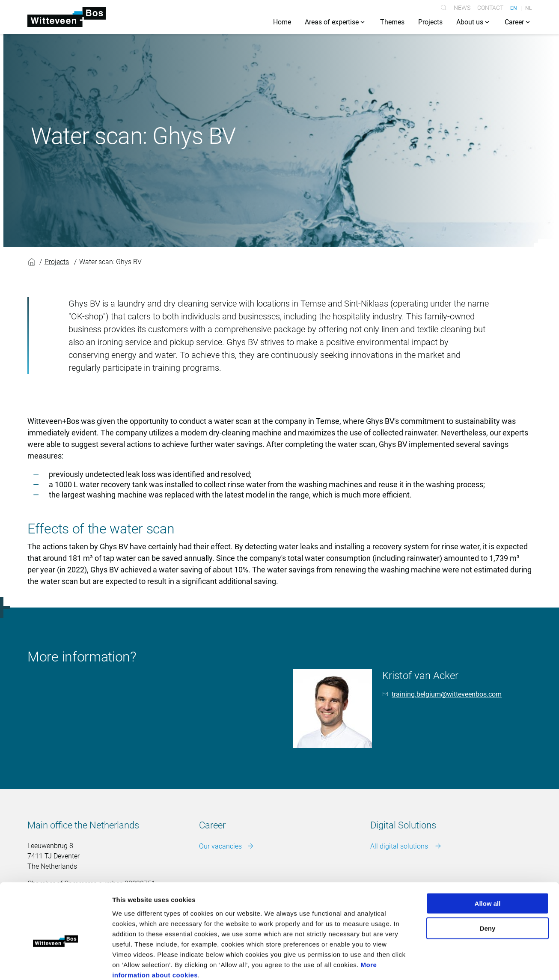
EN (514, 8)
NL (528, 8)
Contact (490, 8)
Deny (488, 882)
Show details (449, 963)
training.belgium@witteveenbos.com (447, 694)
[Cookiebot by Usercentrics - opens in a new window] (55, 963)
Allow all (488, 857)
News (462, 8)
